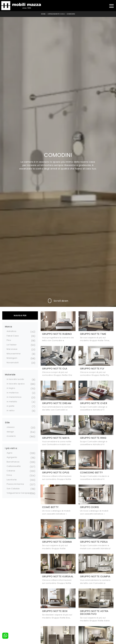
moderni (11, 436)
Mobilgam (12, 358)
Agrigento (12, 457)
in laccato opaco (16, 384)
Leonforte (12, 480)
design (10, 432)
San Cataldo (13, 489)
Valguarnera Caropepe (19, 493)
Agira (10, 453)
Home (43, 14)
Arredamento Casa (56, 14)
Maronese (12, 349)
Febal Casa (13, 336)
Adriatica (11, 331)
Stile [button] (7, 423)
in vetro (11, 410)
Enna (9, 475)
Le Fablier (12, 345)
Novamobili (13, 363)
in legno (11, 388)
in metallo (12, 402)
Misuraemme (14, 354)
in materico (13, 393)
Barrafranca (13, 462)
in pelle (10, 406)
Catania (11, 471)
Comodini (71, 14)
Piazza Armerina (15, 484)
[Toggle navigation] (111, 6)
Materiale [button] (10, 375)
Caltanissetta (14, 466)
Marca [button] (9, 327)
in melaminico (14, 397)
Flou (9, 340)
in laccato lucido (15, 379)
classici (11, 427)
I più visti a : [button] (12, 448)
